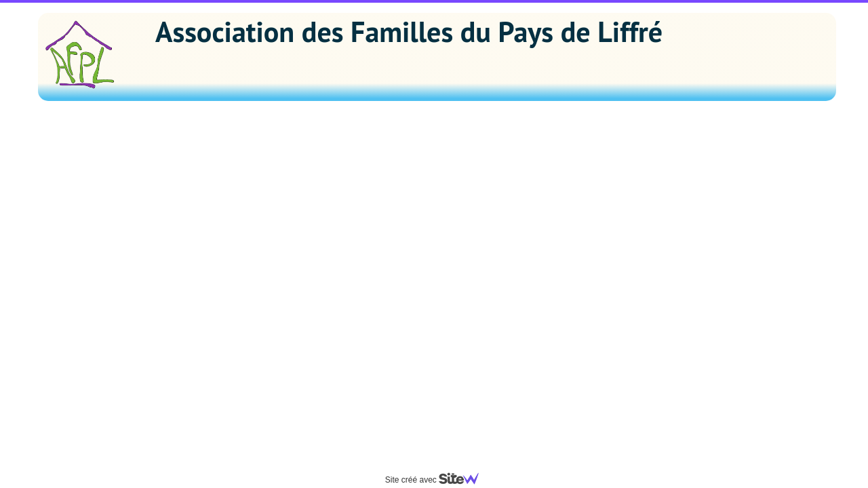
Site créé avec (437, 480)
